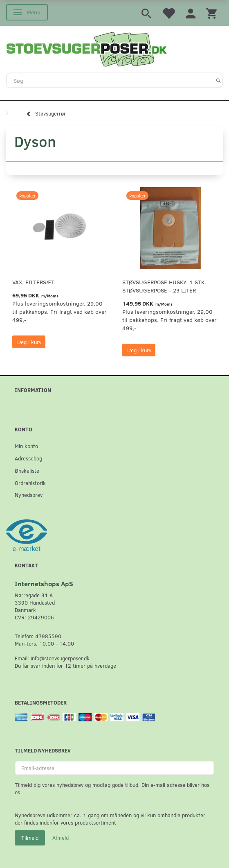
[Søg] (219, 80)
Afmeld (61, 838)
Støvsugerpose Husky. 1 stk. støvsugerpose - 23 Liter (164, 286)
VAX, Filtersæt (33, 282)
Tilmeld (30, 838)
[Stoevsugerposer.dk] (87, 48)
